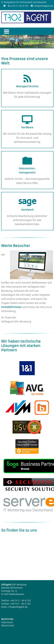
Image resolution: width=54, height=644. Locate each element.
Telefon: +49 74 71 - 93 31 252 (16, 601)
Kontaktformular (11, 307)
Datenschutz (8, 626)
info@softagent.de (43, 6)
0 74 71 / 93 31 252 (19, 6)
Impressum (7, 622)
